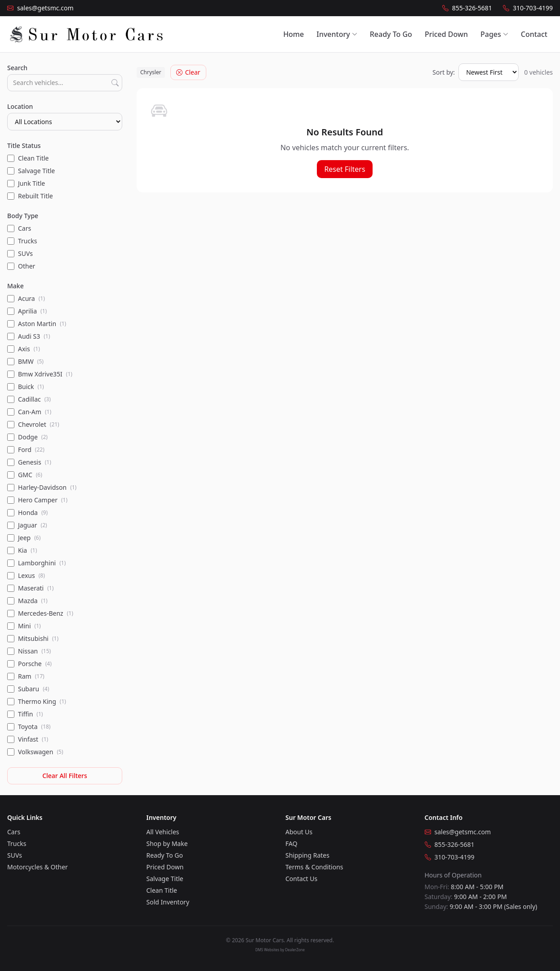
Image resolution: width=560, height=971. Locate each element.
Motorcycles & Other (38, 867)
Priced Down (446, 34)
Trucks (17, 843)
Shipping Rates (307, 855)
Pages (494, 34)
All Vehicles (163, 832)
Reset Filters (344, 169)
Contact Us (301, 879)
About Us (299, 832)
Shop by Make (167, 843)
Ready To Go (391, 34)
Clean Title (162, 890)
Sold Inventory (168, 902)
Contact (534, 34)
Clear (188, 72)
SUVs (15, 855)
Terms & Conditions (314, 867)
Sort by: (444, 72)
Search (17, 68)
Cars (14, 832)
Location (20, 106)
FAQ (291, 843)
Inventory (337, 34)
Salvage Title (165, 879)
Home (293, 34)
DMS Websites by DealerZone (280, 950)
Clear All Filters (65, 776)
